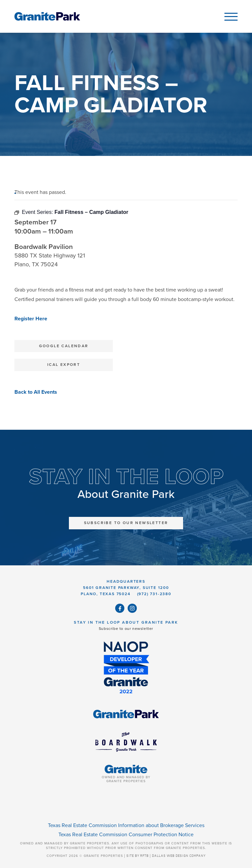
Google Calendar (64, 346)
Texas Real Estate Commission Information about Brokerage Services (126, 825)
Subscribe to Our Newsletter (126, 523)
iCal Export (64, 365)
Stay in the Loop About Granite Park (126, 622)
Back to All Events (36, 392)
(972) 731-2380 (154, 594)
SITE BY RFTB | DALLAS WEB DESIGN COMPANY (166, 856)
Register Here (31, 319)
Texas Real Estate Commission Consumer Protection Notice (126, 835)
